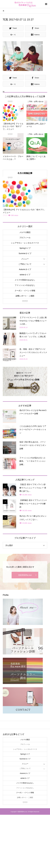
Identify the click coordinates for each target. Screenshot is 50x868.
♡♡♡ (25, 301)
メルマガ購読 (25, 232)
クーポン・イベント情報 (25, 291)
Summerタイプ (25, 253)
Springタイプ (25, 248)
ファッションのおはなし (25, 285)
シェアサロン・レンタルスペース (25, 243)
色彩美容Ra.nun (25, 575)
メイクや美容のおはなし (25, 280)
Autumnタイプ (25, 269)
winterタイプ (25, 275)
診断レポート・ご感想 (25, 296)
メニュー (25, 259)
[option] (25, 197)
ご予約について (25, 264)
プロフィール (25, 238)
